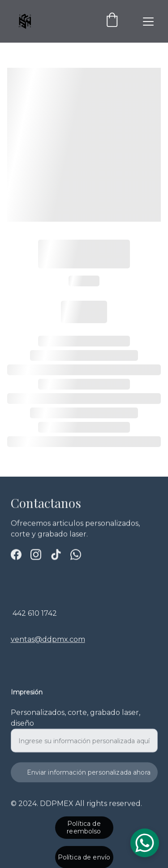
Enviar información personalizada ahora (89, 778)
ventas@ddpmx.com (48, 646)
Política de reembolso (84, 829)
